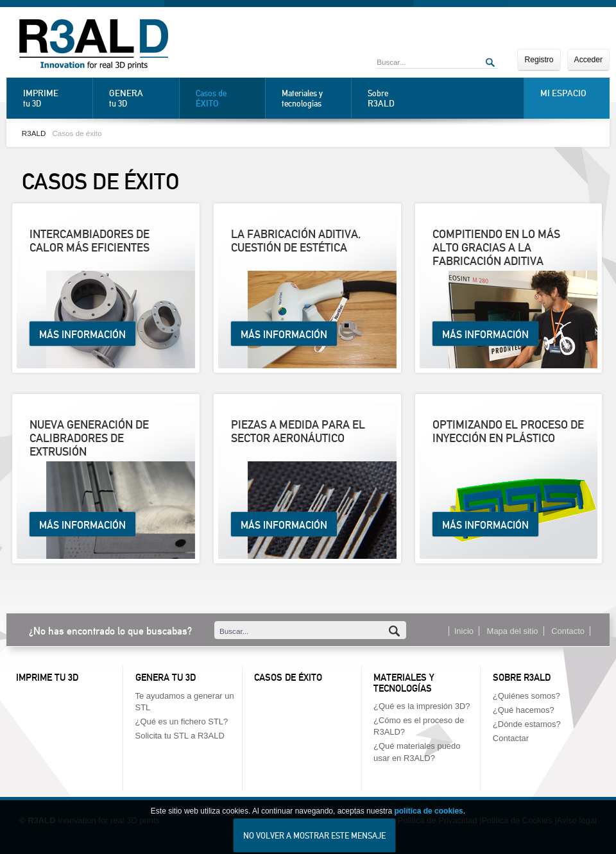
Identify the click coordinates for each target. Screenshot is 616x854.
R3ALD (34, 133)
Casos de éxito (77, 133)
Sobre (399, 98)
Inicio (464, 631)
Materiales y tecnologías (302, 98)
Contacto (568, 631)
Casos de (227, 98)
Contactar (511, 738)
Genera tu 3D (166, 678)
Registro (539, 60)
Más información (82, 335)
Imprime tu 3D (47, 678)
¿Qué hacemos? (524, 710)
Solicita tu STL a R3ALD (180, 736)
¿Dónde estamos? (527, 724)
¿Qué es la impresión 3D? (422, 706)
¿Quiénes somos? (526, 696)
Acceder (588, 60)
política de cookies (428, 823)
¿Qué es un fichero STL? (182, 722)
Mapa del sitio (513, 631)
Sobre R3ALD (522, 678)
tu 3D (55, 98)
